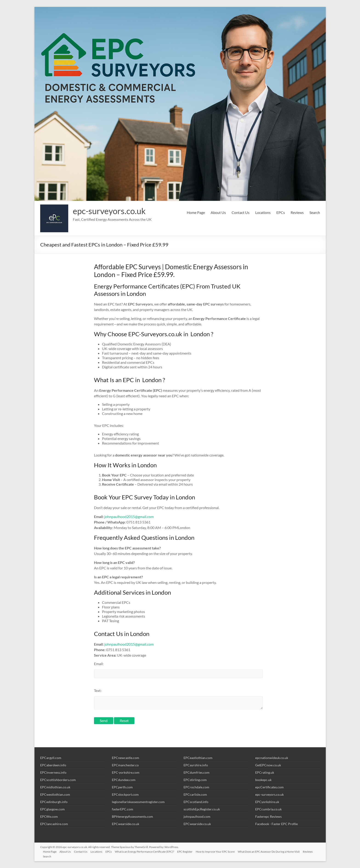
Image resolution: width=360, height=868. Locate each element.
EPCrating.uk (265, 772)
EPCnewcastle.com (126, 758)
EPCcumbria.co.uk (268, 809)
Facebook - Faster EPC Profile (276, 824)
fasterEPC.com (123, 809)
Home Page (196, 212)
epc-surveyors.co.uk (109, 211)
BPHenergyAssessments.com (132, 816)
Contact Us (241, 212)
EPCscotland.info (196, 802)
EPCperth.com (122, 787)
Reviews (297, 212)
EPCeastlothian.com (198, 758)
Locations (263, 212)
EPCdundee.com (124, 780)
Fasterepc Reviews (268, 816)
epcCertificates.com (269, 787)
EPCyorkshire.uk (267, 802)
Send (104, 721)
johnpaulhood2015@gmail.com (129, 517)
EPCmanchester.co (125, 765)
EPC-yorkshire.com (126, 772)
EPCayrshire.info (196, 765)
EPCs (281, 212)
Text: (98, 690)
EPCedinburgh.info (54, 802)
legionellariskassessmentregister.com (138, 802)
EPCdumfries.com (197, 772)
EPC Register (189, 851)
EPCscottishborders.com (58, 780)
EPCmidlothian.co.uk (55, 787)
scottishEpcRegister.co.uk (202, 809)
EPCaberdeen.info (53, 765)
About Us (218, 212)
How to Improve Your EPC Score (220, 851)
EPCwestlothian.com (55, 794)
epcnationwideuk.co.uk (272, 758)
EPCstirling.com (195, 780)
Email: (99, 664)
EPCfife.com (49, 816)
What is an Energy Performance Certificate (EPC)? (148, 851)
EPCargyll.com (51, 758)
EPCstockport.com (125, 794)
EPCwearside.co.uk (126, 824)
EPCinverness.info (53, 772)
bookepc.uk (263, 780)
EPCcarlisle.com (195, 794)
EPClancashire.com (54, 824)
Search (315, 212)
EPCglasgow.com (52, 809)
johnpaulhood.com (197, 816)
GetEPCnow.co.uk (268, 765)
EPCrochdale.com (196, 787)
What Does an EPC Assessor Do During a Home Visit (274, 851)
